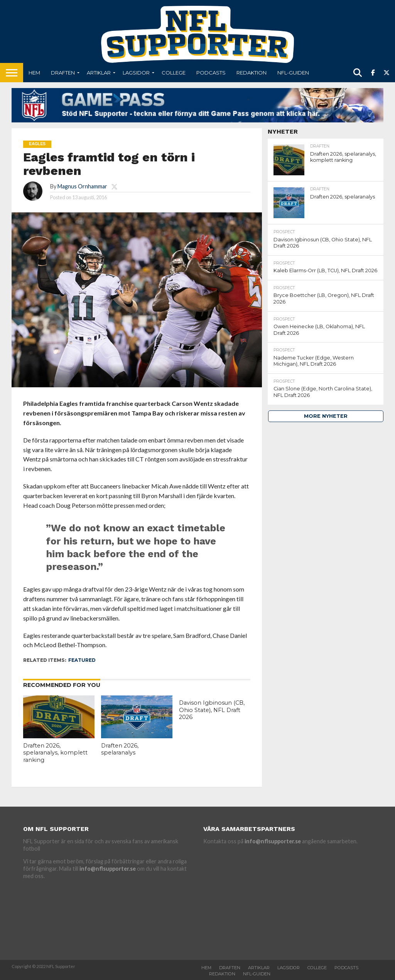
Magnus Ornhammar (82, 186)
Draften (63, 73)
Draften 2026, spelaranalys (120, 749)
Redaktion (252, 73)
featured (82, 660)
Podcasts (211, 73)
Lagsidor (136, 73)
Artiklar (99, 73)
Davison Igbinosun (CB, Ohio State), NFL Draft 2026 (212, 710)
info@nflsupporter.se (108, 869)
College (174, 73)
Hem (34, 73)
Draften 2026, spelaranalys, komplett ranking (55, 753)
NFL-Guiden (293, 73)
